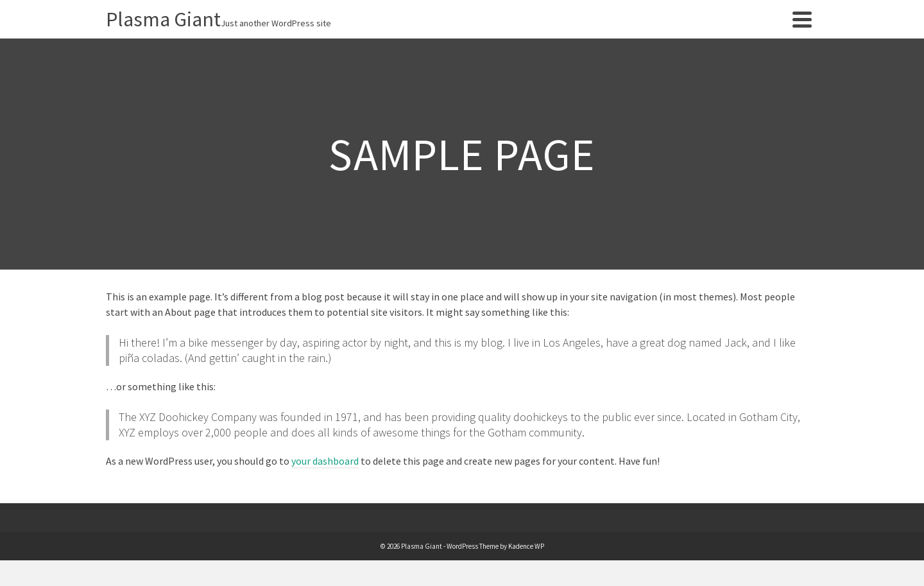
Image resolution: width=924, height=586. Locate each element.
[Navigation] (802, 19)
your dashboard (325, 461)
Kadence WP (526, 546)
